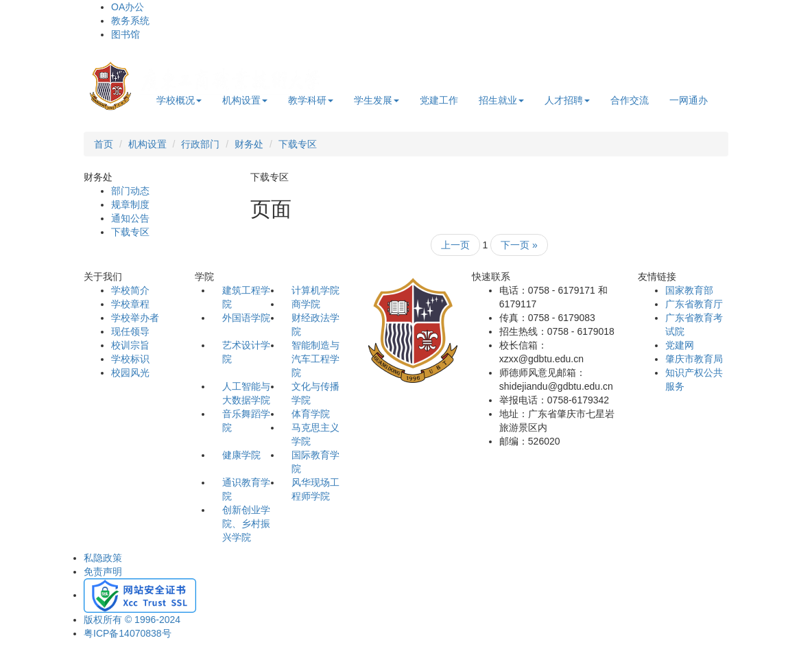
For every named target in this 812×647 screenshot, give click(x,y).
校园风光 (130, 373)
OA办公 (128, 7)
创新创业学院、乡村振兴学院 (246, 524)
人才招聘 (567, 100)
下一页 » (519, 245)
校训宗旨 (130, 345)
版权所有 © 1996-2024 (132, 620)
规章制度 (130, 204)
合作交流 (630, 100)
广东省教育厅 (694, 304)
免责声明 (103, 572)
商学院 (306, 304)
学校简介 (130, 290)
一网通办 (689, 100)
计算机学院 (315, 290)
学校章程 (130, 304)
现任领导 (130, 331)
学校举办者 (135, 318)
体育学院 (311, 414)
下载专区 (298, 144)
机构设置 (245, 100)
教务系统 (130, 21)
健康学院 (241, 455)
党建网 (680, 345)
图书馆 (126, 34)
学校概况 (179, 100)
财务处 (249, 144)
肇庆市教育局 (694, 359)
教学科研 (311, 100)
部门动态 (130, 191)
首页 (104, 144)
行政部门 (200, 144)
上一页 (455, 245)
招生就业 (501, 100)
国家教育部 (689, 290)
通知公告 (130, 218)
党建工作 (439, 100)
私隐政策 (103, 558)
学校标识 (130, 359)
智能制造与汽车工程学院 (315, 359)
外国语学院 (246, 318)
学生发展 (377, 100)
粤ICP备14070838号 (128, 633)
